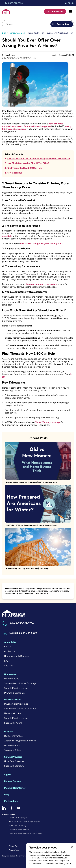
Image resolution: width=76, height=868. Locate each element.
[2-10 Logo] (6, 13)
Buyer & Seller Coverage (16, 704)
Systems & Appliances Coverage (20, 683)
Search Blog (63, 24)
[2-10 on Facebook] (11, 808)
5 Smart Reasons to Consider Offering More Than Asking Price (39, 158)
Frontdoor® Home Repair (18, 818)
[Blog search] (28, 24)
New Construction (13, 713)
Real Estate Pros (13, 700)
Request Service (12, 781)
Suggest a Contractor (15, 766)
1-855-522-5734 (15, 3)
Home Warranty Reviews (16, 656)
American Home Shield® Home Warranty (24, 822)
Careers (8, 647)
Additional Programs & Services (20, 741)
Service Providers (13, 757)
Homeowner (11, 674)
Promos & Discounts (14, 693)
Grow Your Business (14, 761)
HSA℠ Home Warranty (17, 826)
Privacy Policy (65, 863)
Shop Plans (57, 11)
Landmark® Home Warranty (19, 830)
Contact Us (10, 651)
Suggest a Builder (13, 750)
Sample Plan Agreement (16, 688)
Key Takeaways (15, 173)
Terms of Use (14, 850)
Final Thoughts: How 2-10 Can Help (25, 168)
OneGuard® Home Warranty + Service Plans (25, 834)
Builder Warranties (13, 736)
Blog (7, 795)
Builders (8, 732)
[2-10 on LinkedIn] (4, 808)
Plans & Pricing (12, 679)
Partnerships (11, 801)
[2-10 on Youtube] (19, 808)
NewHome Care (12, 745)
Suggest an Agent (13, 723)
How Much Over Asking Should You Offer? (28, 163)
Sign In (71, 3)
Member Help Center (15, 788)
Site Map (9, 666)
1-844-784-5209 (28, 633)
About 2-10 (10, 642)
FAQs (7, 661)
